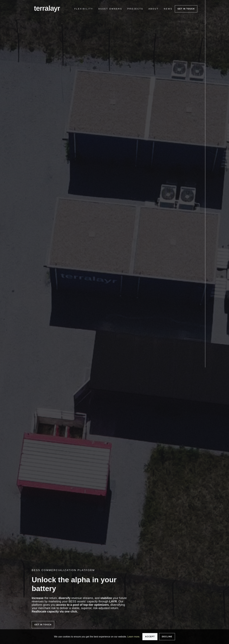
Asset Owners (110, 9)
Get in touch (43, 625)
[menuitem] (84, 9)
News (168, 9)
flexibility (84, 9)
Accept (150, 637)
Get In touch (186, 9)
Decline (167, 637)
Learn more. (134, 637)
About (154, 9)
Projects (135, 9)
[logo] (47, 9)
